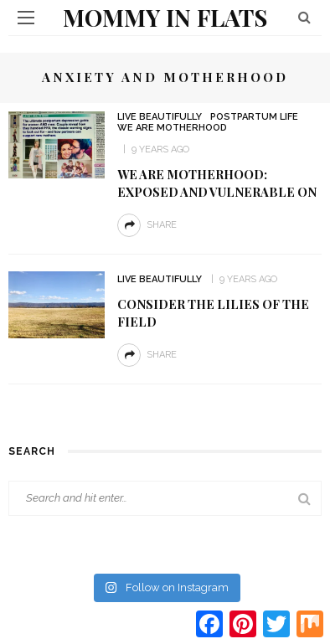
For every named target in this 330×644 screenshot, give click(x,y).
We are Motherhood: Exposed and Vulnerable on (217, 183)
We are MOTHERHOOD (172, 128)
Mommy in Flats (165, 17)
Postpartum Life (254, 117)
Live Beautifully (160, 117)
